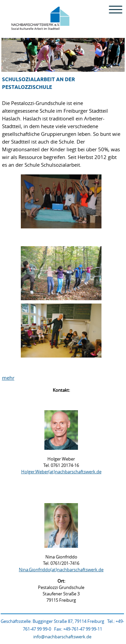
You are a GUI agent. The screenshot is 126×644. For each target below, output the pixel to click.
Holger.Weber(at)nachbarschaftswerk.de (61, 472)
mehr (8, 378)
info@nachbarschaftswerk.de (62, 637)
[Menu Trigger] (115, 9)
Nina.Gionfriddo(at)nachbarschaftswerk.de (61, 570)
